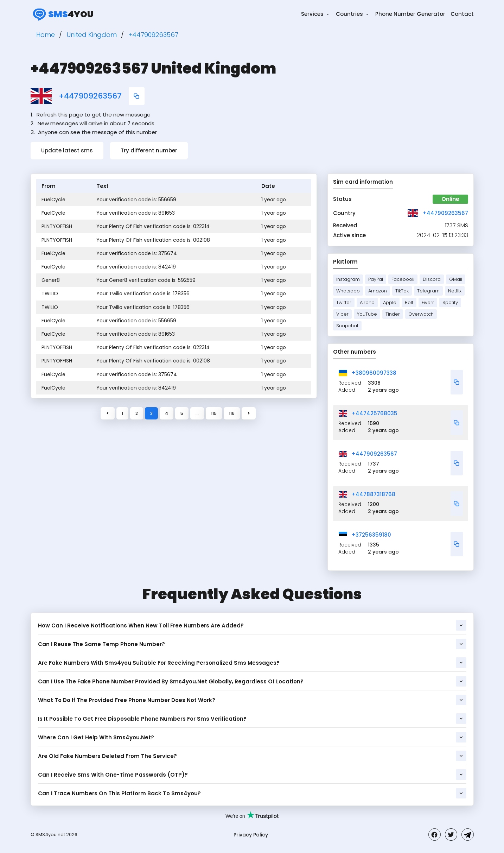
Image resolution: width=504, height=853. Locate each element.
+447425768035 (374, 413)
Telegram (428, 291)
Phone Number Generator (410, 14)
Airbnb (367, 302)
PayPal (376, 279)
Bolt (409, 302)
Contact (462, 14)
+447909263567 (90, 96)
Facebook (403, 279)
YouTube (367, 314)
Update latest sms (67, 150)
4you (62, 14)
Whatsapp (348, 291)
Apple (390, 302)
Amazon (378, 291)
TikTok (402, 291)
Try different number (149, 150)
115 (214, 413)
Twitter (344, 302)
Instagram (348, 279)
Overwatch (421, 314)
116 (232, 413)
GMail (456, 279)
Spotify (450, 302)
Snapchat (347, 326)
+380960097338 (374, 373)
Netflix (455, 291)
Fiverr (428, 302)
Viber (342, 314)
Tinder (393, 314)
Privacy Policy (251, 835)
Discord (432, 279)
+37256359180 (371, 535)
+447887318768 (373, 494)
